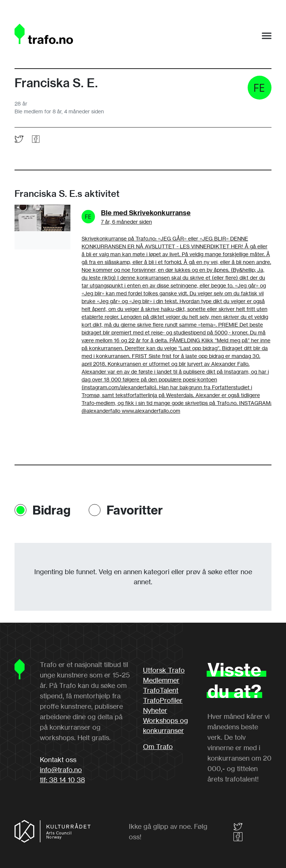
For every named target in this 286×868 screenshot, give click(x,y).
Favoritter (135, 510)
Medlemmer (161, 680)
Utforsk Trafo (164, 670)
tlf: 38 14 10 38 (62, 780)
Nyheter (155, 710)
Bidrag (52, 510)
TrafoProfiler (163, 700)
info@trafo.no (61, 770)
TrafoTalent (161, 690)
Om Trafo (158, 746)
